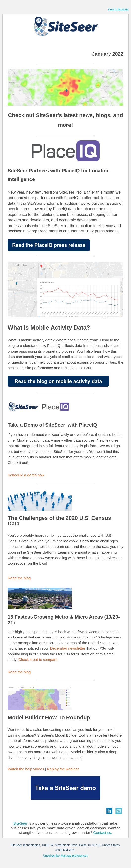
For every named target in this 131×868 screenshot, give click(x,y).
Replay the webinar (63, 769)
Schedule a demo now (27, 475)
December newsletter (68, 648)
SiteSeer (21, 823)
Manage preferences (74, 856)
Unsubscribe (52, 856)
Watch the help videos (26, 769)
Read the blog (19, 578)
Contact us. (103, 832)
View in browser (118, 9)
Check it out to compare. (38, 659)
